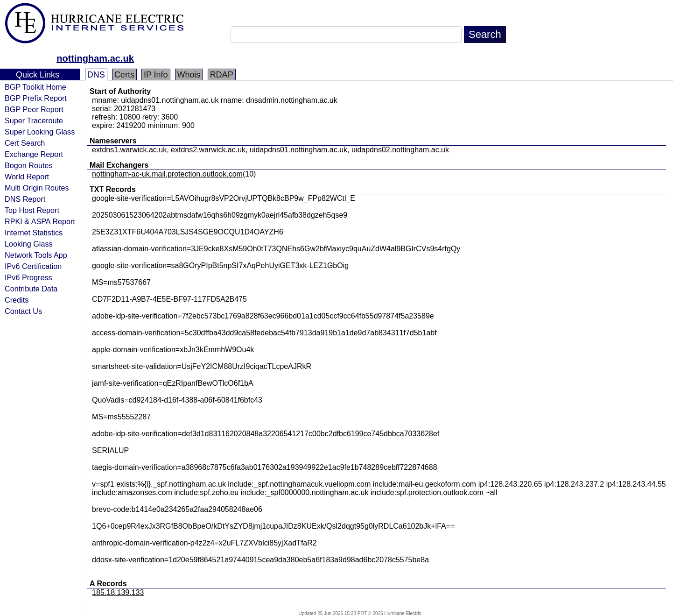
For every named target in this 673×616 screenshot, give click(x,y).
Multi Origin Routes (37, 188)
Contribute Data (31, 289)
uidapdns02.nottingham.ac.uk (400, 150)
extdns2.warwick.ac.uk (208, 150)
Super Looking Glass (40, 132)
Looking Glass (29, 244)
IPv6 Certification (33, 266)
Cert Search (25, 143)
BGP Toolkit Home (35, 87)
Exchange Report (34, 154)
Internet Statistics (34, 233)
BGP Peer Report (34, 109)
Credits (17, 300)
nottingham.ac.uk (95, 58)
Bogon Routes (29, 165)
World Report (27, 177)
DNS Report (25, 199)
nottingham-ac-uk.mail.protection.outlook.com (167, 174)
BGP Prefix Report (36, 98)
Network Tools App (36, 255)
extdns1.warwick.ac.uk (129, 150)
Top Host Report (32, 210)
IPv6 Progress (28, 277)
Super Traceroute (34, 120)
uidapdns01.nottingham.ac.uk (298, 150)
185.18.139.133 (118, 592)
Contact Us (23, 311)
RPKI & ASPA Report (40, 221)
